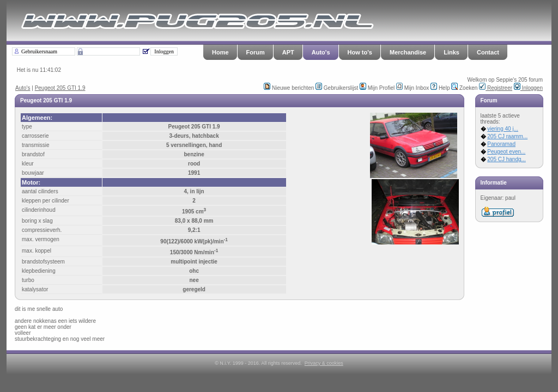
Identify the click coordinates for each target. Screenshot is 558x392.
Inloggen (528, 88)
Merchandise (408, 52)
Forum (256, 52)
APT (288, 52)
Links (451, 52)
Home (220, 52)
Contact (488, 52)
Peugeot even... (506, 152)
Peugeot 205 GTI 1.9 (60, 88)
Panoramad (501, 144)
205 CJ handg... (507, 159)
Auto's (321, 52)
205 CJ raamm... (507, 136)
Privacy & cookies (324, 363)
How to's (360, 52)
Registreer (496, 88)
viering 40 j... (503, 129)
